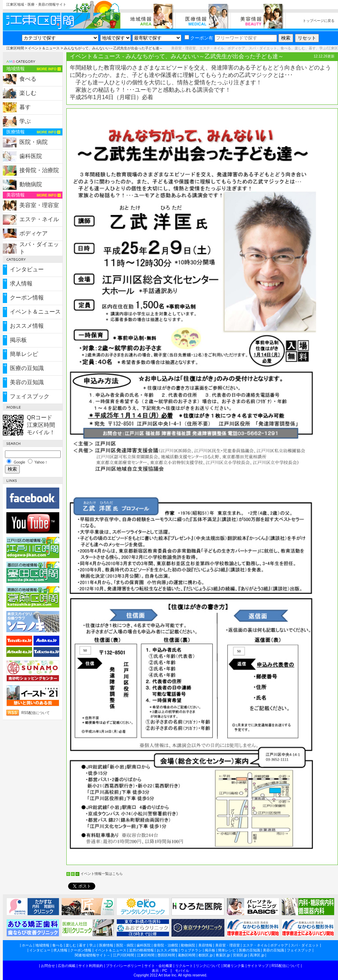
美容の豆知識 (27, 382)
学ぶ (25, 121)
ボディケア (34, 233)
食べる (28, 79)
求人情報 (21, 283)
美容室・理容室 (39, 205)
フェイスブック (30, 396)
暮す (25, 107)
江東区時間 (15, 48)
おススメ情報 (27, 326)
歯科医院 (31, 156)
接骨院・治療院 (39, 170)
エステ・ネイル (39, 219)
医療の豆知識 (27, 368)
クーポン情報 (27, 298)
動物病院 (31, 184)
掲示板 (18, 340)
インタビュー (27, 269)
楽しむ (28, 93)
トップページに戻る (319, 21)
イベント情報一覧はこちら (102, 874)
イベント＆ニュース (44, 48)
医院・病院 (34, 142)
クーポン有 (199, 38)
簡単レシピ (24, 354)
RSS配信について (36, 713)
